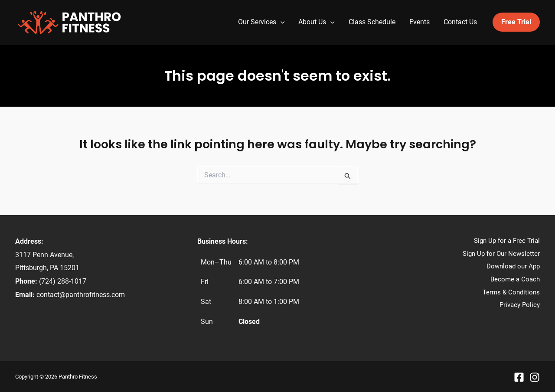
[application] (281, 22)
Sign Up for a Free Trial (507, 241)
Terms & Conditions (511, 292)
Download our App (513, 266)
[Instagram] (535, 377)
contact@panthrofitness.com (81, 295)
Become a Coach (515, 279)
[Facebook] (519, 377)
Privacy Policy (520, 305)
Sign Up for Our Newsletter (501, 254)
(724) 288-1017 (63, 281)
